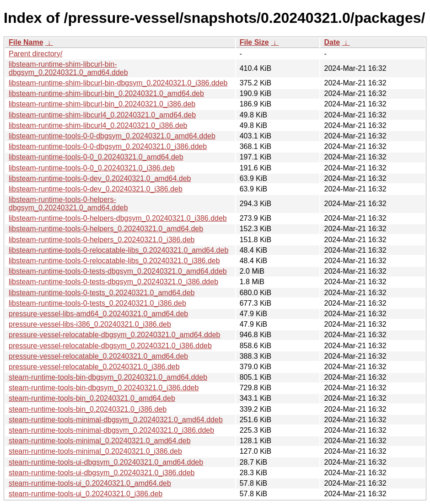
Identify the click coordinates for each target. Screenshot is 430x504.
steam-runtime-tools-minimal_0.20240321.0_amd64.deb (100, 441)
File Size (254, 42)
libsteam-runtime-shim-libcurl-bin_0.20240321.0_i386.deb (102, 104)
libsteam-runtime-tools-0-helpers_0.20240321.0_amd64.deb (106, 229)
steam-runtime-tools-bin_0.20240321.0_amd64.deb (92, 398)
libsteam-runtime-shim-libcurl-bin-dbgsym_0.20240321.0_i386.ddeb (118, 83)
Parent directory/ (35, 54)
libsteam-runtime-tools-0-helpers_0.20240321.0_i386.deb (102, 240)
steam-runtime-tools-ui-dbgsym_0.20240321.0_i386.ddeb (102, 473)
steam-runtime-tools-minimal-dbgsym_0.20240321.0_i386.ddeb (111, 430)
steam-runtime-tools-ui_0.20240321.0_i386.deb (86, 494)
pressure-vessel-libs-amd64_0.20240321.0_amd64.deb (98, 314)
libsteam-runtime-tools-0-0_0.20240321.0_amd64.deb (96, 157)
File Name (26, 42)
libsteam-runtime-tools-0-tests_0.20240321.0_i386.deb (97, 303)
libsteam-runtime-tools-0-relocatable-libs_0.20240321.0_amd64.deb (118, 250)
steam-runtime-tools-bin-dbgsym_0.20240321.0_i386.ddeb (104, 388)
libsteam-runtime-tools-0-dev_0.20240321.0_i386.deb (96, 189)
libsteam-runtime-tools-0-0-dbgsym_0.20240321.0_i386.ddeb (108, 146)
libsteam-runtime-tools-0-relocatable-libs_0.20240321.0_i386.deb (114, 261)
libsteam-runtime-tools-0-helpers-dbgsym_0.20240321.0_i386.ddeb (118, 218)
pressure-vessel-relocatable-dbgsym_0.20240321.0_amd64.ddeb (115, 335)
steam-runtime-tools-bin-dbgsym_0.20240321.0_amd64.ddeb (108, 377)
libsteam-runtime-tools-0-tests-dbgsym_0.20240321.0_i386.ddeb (113, 282)
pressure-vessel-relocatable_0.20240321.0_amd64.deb (98, 356)
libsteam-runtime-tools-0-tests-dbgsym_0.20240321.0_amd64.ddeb (118, 271)
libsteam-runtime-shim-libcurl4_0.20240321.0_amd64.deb (102, 115)
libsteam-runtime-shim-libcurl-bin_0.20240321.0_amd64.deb (106, 93)
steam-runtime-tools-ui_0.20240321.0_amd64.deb (90, 483)
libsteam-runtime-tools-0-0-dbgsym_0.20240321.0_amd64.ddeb (112, 136)
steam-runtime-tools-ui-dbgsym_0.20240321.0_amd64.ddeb (106, 462)
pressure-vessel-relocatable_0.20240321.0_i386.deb (94, 367)
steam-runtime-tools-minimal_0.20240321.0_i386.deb (95, 451)
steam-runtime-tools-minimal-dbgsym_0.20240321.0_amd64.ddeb (116, 420)
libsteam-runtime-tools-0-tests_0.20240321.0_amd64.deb (102, 293)
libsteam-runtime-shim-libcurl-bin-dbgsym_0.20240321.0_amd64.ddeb (68, 68)
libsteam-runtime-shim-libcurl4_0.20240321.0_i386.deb (98, 125)
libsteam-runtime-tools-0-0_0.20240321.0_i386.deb (92, 168)
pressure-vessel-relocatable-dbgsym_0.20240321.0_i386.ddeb (110, 346)
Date (332, 42)
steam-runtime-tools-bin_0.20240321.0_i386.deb (88, 409)
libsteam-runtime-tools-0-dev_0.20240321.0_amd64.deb (100, 178)
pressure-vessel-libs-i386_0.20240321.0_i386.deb (90, 324)
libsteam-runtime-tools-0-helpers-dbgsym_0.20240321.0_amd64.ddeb (68, 204)
